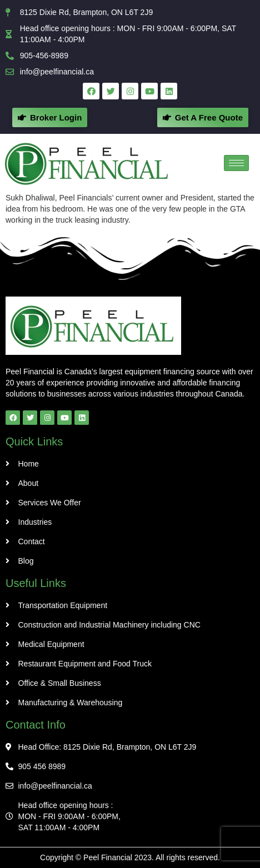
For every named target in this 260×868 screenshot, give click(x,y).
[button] (203, 117)
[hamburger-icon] (236, 163)
